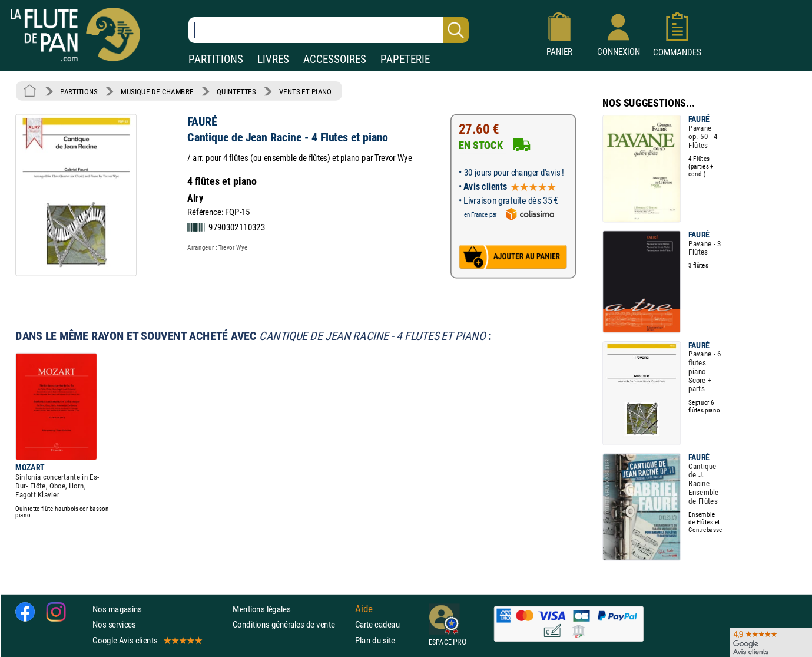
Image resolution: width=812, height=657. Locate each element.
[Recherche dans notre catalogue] (329, 30)
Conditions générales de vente (291, 624)
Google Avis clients (147, 640)
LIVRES (273, 59)
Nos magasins (117, 609)
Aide (364, 609)
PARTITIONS (216, 59)
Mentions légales (261, 609)
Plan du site (375, 640)
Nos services (114, 624)
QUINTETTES (236, 91)
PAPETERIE (405, 59)
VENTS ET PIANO (305, 91)
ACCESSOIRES (335, 59)
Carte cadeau (377, 624)
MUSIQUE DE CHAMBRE (157, 91)
